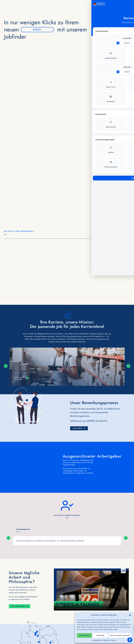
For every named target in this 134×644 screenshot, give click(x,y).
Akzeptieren (84, 635)
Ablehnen (100, 635)
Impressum (113, 640)
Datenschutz (106, 640)
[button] (130, 615)
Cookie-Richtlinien (97, 640)
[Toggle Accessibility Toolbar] (130, 640)
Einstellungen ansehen (120, 635)
